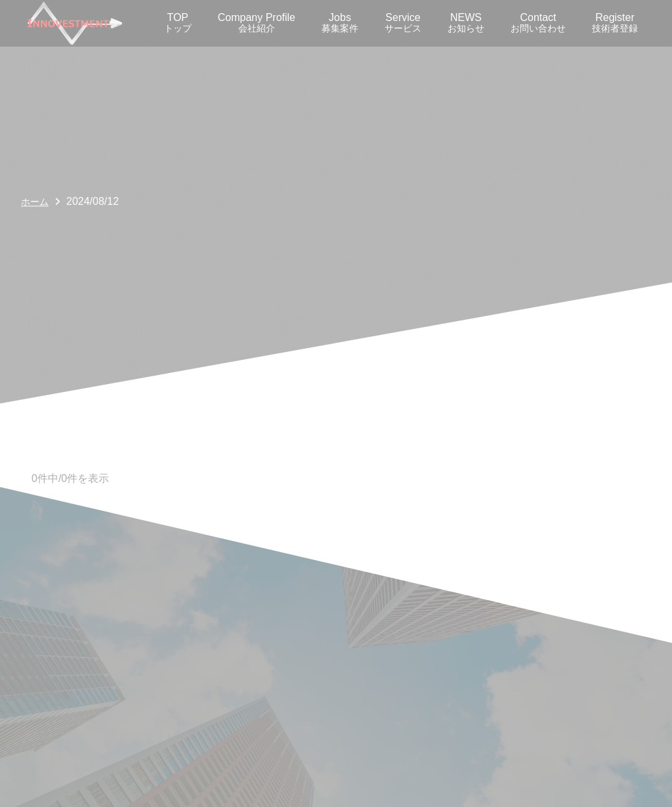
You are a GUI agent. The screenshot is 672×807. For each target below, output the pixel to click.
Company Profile (257, 23)
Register (615, 23)
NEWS (466, 23)
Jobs (340, 23)
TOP (178, 23)
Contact (538, 23)
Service (403, 23)
